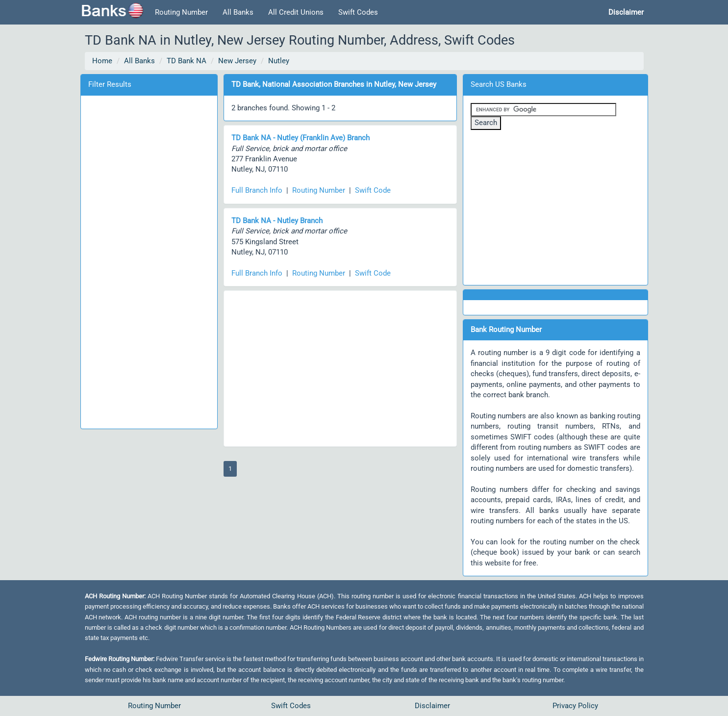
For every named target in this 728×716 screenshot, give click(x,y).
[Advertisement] (149, 260)
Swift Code (373, 190)
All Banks (238, 12)
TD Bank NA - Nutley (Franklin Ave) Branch (301, 138)
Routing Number (181, 12)
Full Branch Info (257, 190)
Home (102, 61)
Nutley (279, 61)
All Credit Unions (296, 12)
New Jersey (237, 61)
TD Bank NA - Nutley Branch (277, 221)
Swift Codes (358, 12)
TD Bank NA (187, 61)
